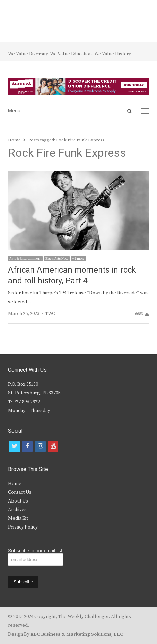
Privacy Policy (23, 527)
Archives (17, 510)
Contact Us (20, 492)
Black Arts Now (57, 259)
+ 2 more (78, 259)
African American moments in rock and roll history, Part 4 (72, 275)
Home (15, 484)
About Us (18, 501)
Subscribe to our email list (35, 551)
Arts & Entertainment (25, 259)
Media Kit (18, 518)
